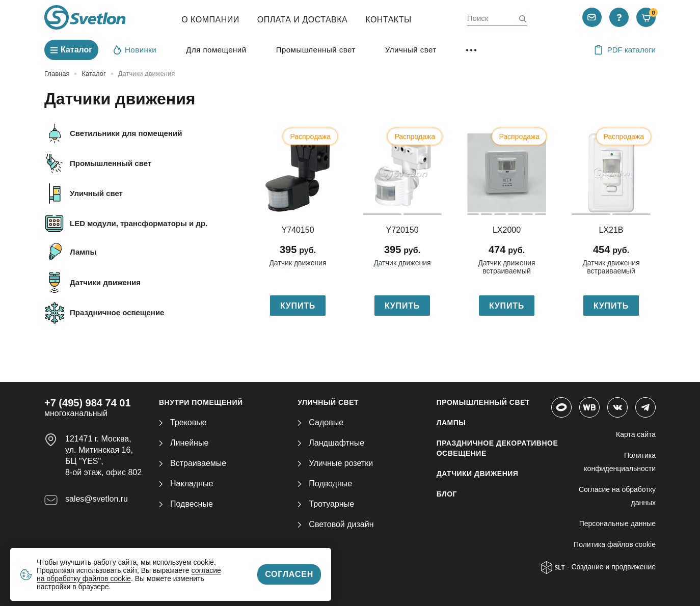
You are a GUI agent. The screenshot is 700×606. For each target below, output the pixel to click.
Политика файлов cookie (615, 544)
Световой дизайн (335, 524)
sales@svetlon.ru (97, 499)
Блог (447, 494)
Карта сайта (636, 434)
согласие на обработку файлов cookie (129, 574)
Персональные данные (617, 524)
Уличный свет (411, 50)
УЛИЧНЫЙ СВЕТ (328, 402)
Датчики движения (105, 282)
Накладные (186, 484)
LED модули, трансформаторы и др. (139, 223)
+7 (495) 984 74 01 (88, 403)
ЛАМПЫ (451, 423)
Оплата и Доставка (303, 20)
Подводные (325, 484)
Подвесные (186, 504)
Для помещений (216, 50)
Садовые (320, 422)
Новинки (135, 49)
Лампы (83, 252)
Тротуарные (326, 504)
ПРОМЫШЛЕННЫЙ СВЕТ (483, 402)
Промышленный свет (316, 50)
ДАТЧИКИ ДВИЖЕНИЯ (478, 474)
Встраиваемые (193, 463)
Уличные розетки (335, 463)
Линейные (184, 443)
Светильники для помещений (126, 133)
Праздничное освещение (117, 312)
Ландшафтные (331, 443)
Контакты (388, 20)
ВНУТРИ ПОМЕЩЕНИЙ (201, 402)
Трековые (183, 422)
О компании (210, 20)
